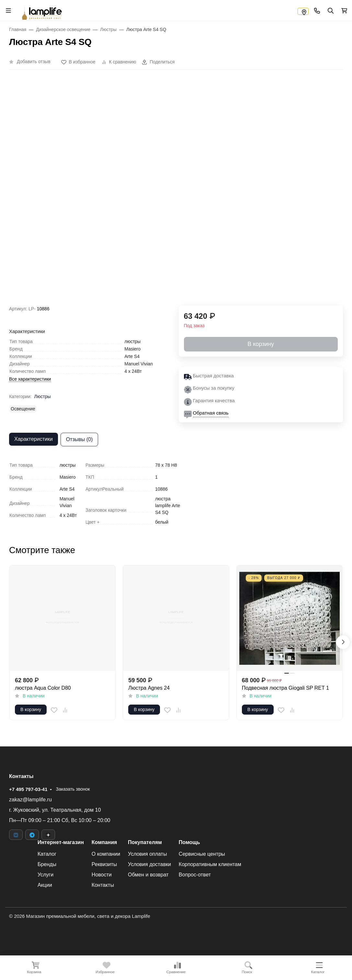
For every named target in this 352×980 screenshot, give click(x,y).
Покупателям (145, 842)
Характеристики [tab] (34, 439)
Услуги (45, 875)
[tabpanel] (176, 494)
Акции (45, 885)
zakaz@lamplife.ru (30, 800)
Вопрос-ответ (195, 875)
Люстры (43, 396)
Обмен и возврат (148, 875)
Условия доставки (149, 864)
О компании (106, 854)
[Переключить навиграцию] (8, 10)
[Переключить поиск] (330, 10)
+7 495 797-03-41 (28, 789)
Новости (102, 875)
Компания (104, 842)
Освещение (23, 409)
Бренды (47, 864)
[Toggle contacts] (317, 10)
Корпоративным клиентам (210, 864)
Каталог (47, 854)
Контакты (103, 885)
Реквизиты (104, 864)
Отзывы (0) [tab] (79, 439)
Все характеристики (30, 379)
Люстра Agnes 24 (149, 688)
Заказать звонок (73, 789)
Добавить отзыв (34, 61)
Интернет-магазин (61, 842)
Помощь (189, 842)
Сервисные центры (202, 854)
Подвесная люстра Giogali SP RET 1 (285, 688)
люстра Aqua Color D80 (43, 688)
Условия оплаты (147, 854)
